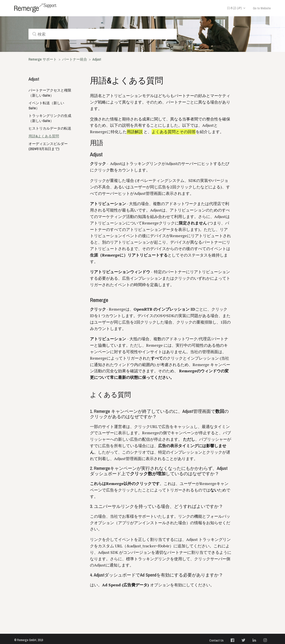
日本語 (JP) (234, 8)
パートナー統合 (75, 59)
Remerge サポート (43, 59)
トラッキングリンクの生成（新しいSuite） (50, 118)
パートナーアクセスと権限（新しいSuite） (50, 93)
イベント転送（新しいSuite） (46, 105)
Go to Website (262, 8)
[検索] (103, 34)
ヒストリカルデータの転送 (50, 128)
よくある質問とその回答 (174, 132)
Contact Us (216, 640)
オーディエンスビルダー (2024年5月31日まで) (48, 146)
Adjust (97, 59)
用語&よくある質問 (44, 136)
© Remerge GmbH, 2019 (29, 640)
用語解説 (135, 132)
